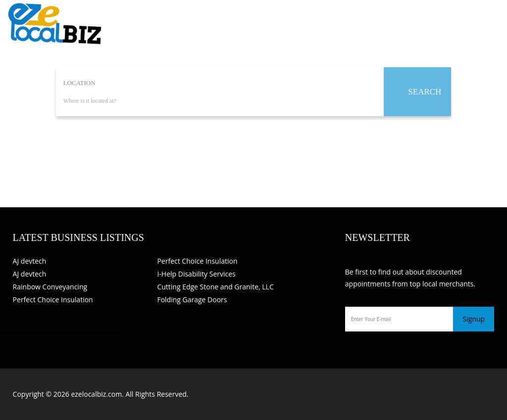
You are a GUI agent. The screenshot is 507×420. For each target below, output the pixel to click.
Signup (474, 319)
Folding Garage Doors (192, 300)
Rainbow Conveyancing (50, 287)
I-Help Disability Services (196, 274)
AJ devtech (30, 261)
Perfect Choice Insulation (53, 300)
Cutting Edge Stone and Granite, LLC (215, 287)
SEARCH (425, 92)
